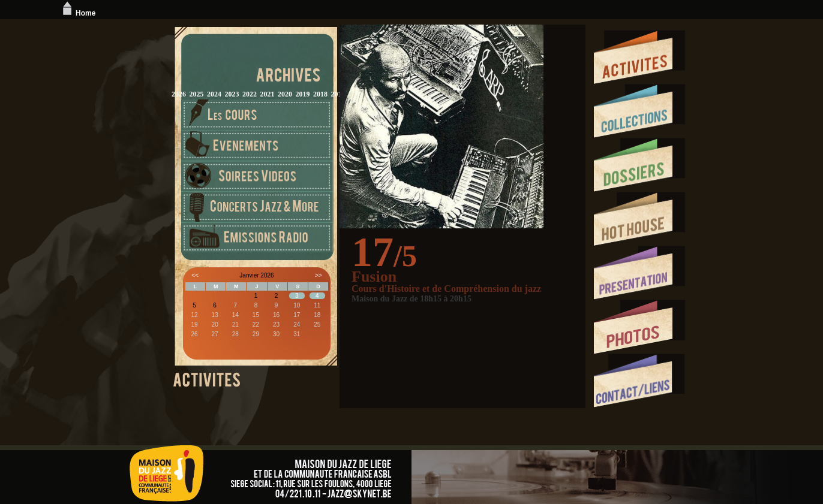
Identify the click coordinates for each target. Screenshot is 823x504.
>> (319, 275)
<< (195, 275)
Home (78, 13)
